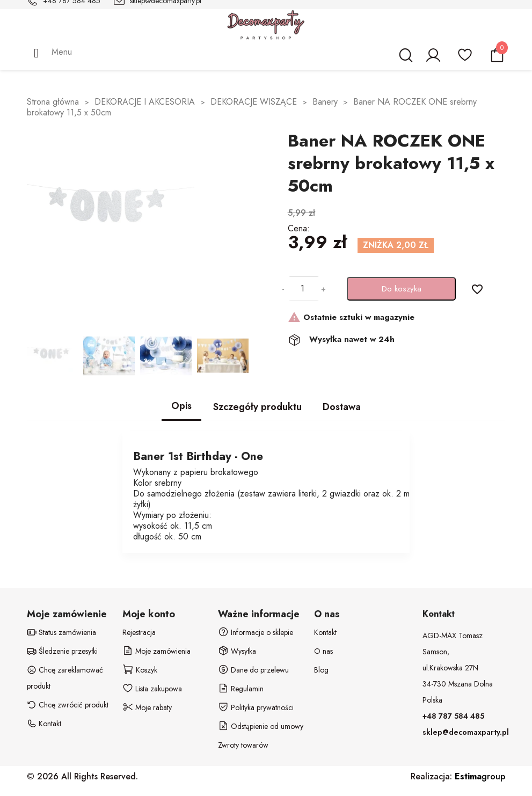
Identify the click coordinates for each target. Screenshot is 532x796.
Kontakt (325, 632)
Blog (321, 670)
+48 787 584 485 (453, 716)
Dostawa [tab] (342, 407)
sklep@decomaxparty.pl (466, 732)
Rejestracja (139, 632)
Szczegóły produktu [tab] (257, 407)
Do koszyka (402, 289)
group (480, 776)
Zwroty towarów (243, 745)
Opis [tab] (181, 406)
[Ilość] (303, 289)
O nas (323, 651)
